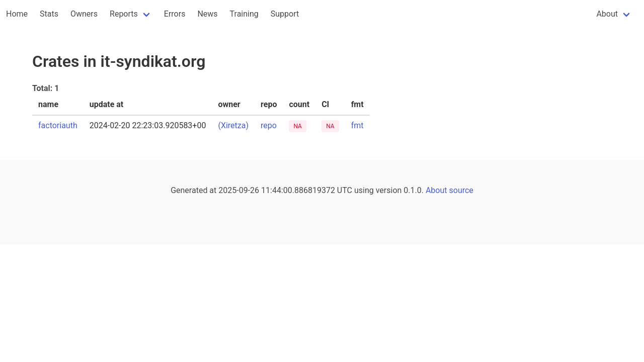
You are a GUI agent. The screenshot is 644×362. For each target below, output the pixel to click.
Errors (175, 14)
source (461, 190)
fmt (357, 125)
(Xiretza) (233, 125)
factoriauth (58, 125)
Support (285, 14)
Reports (124, 14)
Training (244, 14)
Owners (84, 14)
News (207, 14)
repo (269, 125)
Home (17, 14)
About (607, 14)
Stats (49, 14)
